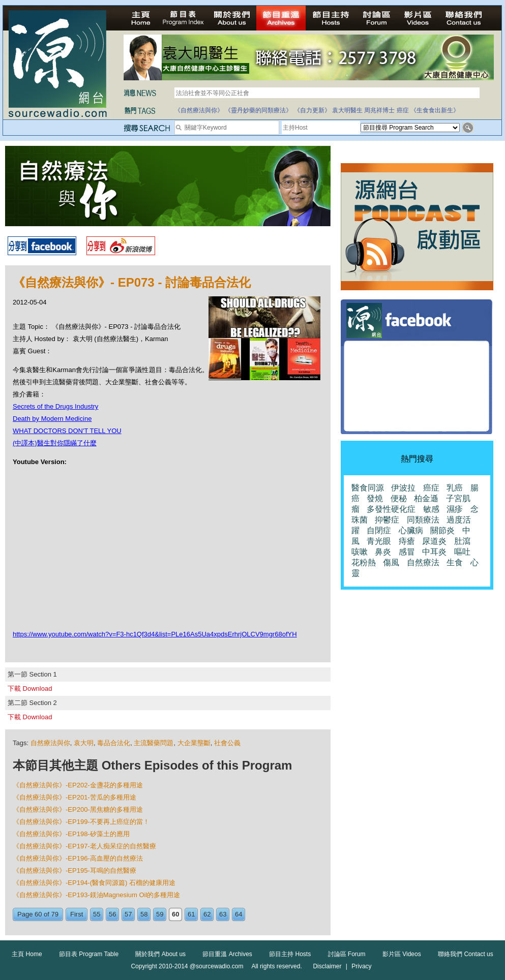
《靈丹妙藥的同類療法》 (258, 110)
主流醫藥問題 (154, 743)
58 (144, 914)
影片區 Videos (402, 954)
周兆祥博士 (379, 110)
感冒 (407, 552)
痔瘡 (407, 541)
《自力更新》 (312, 110)
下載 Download (30, 688)
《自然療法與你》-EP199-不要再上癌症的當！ (81, 822)
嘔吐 (462, 552)
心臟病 (411, 530)
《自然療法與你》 (199, 110)
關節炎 (442, 530)
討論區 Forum (347, 954)
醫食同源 (368, 488)
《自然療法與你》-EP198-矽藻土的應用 (71, 834)
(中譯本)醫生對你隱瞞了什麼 (55, 443)
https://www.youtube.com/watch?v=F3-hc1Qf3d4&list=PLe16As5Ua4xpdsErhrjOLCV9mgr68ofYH (155, 634)
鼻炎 (383, 552)
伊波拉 (403, 488)
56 (112, 914)
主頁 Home (27, 954)
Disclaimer (327, 966)
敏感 (431, 509)
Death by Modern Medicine (52, 419)
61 (191, 914)
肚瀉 (462, 541)
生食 (455, 562)
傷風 (391, 562)
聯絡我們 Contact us (466, 954)
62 (207, 914)
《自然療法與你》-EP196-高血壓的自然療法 (78, 858)
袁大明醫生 (347, 110)
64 (239, 914)
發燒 (375, 498)
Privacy (361, 966)
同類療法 (423, 520)
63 (223, 914)
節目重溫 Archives (227, 954)
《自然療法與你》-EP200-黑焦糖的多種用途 (78, 809)
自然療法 (423, 562)
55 (97, 914)
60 (175, 914)
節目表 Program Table (89, 954)
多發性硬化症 (391, 509)
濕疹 (455, 509)
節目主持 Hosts (290, 954)
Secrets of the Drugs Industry (55, 406)
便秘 (399, 498)
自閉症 (379, 530)
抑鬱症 (387, 520)
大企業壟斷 (194, 743)
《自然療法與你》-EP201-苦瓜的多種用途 (75, 797)
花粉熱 (364, 562)
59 (160, 914)
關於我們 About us (160, 954)
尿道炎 (434, 541)
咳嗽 (360, 552)
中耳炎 (434, 552)
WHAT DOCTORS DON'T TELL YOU (67, 431)
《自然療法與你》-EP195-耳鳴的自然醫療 (75, 870)
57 (128, 914)
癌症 (403, 110)
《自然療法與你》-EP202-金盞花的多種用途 (78, 785)
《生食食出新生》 (435, 110)
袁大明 (84, 743)
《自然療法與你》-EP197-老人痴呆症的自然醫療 (84, 846)
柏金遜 (426, 498)
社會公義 (227, 743)
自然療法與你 (50, 743)
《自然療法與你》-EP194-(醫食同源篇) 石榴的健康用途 (94, 883)
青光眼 (379, 541)
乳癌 (455, 488)
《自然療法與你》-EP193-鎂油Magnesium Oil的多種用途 (96, 895)
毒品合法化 (114, 743)
